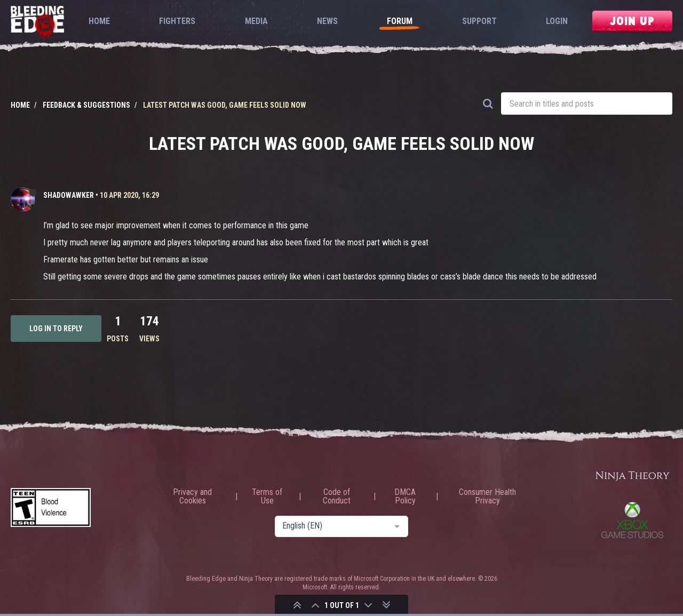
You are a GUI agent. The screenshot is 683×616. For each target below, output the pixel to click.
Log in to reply (56, 329)
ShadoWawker (69, 195)
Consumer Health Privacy (487, 497)
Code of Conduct (337, 497)
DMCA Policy (405, 497)
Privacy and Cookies (192, 497)
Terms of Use (267, 497)
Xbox (632, 520)
